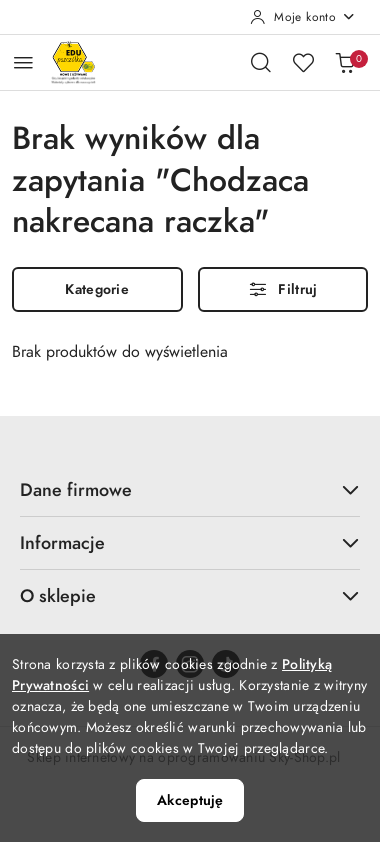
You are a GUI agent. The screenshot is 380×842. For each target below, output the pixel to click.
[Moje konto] (303, 17)
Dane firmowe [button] (190, 489)
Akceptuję (190, 800)
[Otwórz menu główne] (23, 62)
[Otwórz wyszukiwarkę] (261, 62)
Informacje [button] (190, 542)
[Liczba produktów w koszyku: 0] (345, 62)
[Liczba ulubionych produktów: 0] (303, 62)
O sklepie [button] (190, 595)
